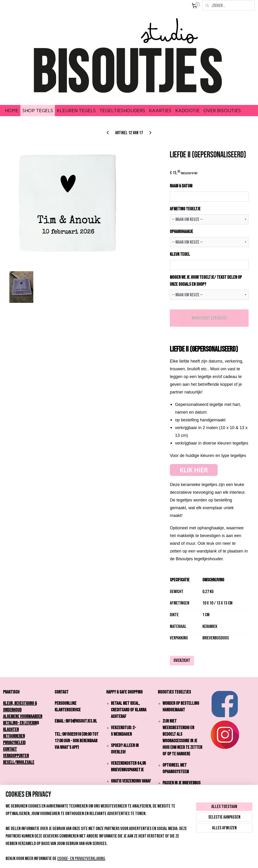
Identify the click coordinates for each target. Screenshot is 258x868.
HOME (12, 111)
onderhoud (12, 710)
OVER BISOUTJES (222, 111)
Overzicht (182, 660)
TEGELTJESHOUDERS (122, 111)
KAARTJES (160, 111)
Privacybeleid (14, 743)
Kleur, (10, 703)
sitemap (114, 859)
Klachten (11, 730)
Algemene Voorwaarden (23, 716)
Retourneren (14, 736)
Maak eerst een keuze (209, 318)
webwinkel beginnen (135, 859)
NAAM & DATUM (181, 186)
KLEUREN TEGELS (76, 111)
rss (122, 859)
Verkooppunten (16, 756)
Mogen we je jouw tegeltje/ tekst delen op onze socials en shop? (206, 281)
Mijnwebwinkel (166, 859)
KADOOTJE (187, 111)
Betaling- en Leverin (20, 723)
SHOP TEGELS (38, 111)
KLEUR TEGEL (180, 254)
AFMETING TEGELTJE (185, 209)
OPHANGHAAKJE (181, 232)
